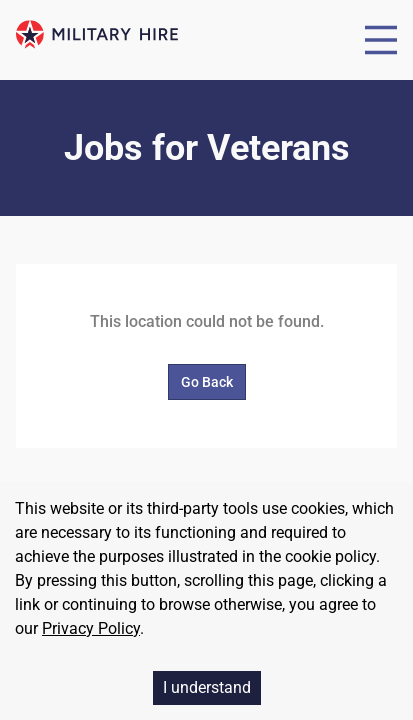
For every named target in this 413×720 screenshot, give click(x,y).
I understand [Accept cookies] (207, 687)
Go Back (207, 382)
